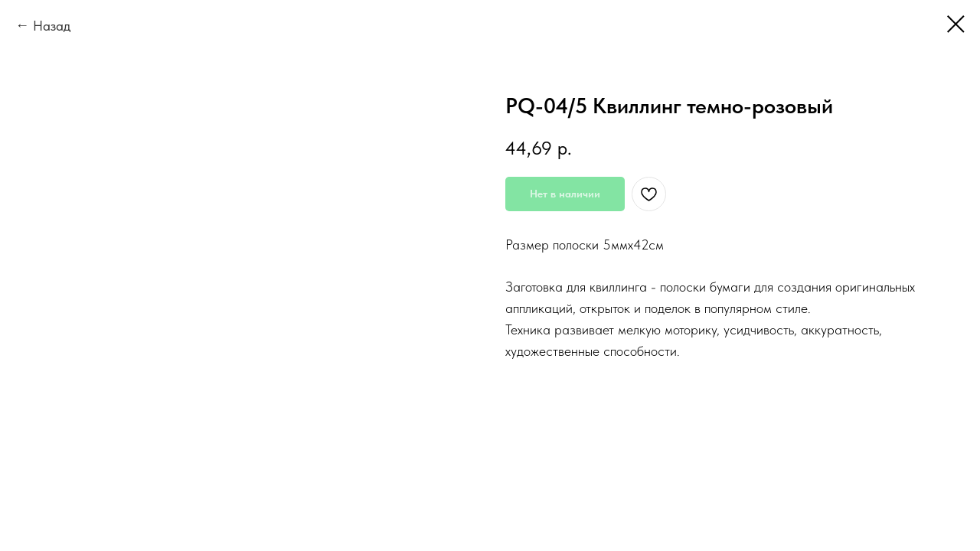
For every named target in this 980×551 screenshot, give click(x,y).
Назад (52, 26)
